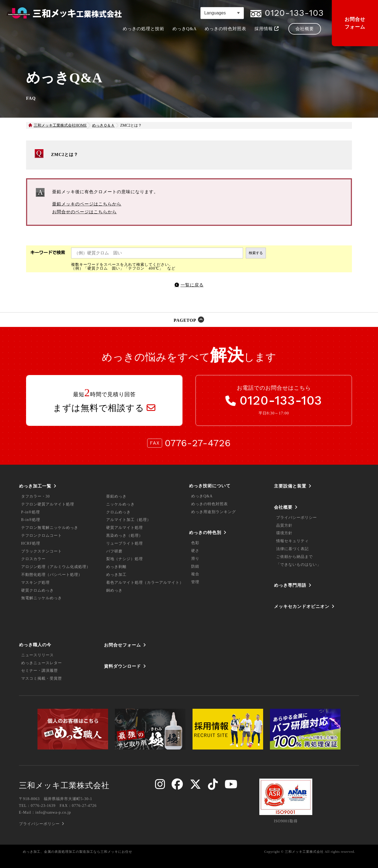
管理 (195, 582)
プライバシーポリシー (297, 518)
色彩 (195, 543)
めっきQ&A (202, 496)
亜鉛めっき (116, 496)
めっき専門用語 (290, 585)
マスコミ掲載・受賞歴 (42, 678)
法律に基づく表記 (292, 549)
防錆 (195, 566)
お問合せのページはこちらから (84, 212)
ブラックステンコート (42, 551)
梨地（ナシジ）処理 (125, 559)
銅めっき (114, 590)
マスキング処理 (35, 583)
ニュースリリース (37, 655)
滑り (195, 559)
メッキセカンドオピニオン (302, 606)
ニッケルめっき (120, 504)
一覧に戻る (192, 285)
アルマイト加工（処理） (129, 520)
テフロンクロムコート (42, 536)
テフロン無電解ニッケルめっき (50, 528)
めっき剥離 (116, 567)
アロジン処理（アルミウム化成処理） (56, 567)
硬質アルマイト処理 (125, 528)
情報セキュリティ (292, 541)
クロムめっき (118, 512)
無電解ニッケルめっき (42, 598)
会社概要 (283, 507)
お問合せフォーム (355, 23)
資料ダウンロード (122, 666)
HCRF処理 (31, 543)
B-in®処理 (31, 520)
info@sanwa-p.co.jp (53, 812)
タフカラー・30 (36, 496)
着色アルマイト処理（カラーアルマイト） (145, 583)
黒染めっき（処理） (125, 536)
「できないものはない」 (299, 565)
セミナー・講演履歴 (40, 671)
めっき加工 (116, 575)
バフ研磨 (114, 551)
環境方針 (284, 533)
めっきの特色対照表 (210, 504)
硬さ (195, 551)
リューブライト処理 (125, 543)
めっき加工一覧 (35, 486)
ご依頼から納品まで (294, 557)
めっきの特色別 (205, 533)
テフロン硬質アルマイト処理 (48, 504)
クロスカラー (33, 559)
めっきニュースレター (42, 663)
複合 (195, 574)
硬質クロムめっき (37, 590)
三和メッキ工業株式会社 (64, 785)
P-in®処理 (31, 512)
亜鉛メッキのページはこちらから (87, 204)
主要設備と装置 (290, 486)
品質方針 (284, 525)
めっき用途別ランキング (214, 512)
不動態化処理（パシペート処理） (52, 575)
